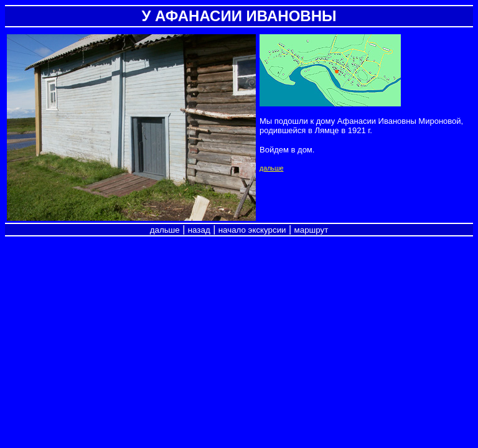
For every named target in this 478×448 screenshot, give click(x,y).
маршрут (312, 230)
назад (199, 230)
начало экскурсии (252, 230)
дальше (271, 168)
